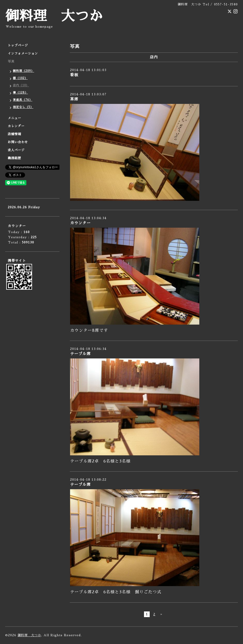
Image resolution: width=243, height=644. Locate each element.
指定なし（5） (23, 107)
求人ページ (16, 150)
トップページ (18, 45)
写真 (11, 62)
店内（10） (21, 85)
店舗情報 (14, 134)
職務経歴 (14, 158)
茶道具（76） (23, 100)
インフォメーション (23, 53)
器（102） (20, 78)
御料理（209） (24, 71)
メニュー (14, 118)
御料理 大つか (54, 16)
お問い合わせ (18, 142)
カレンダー (16, 126)
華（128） (20, 93)
